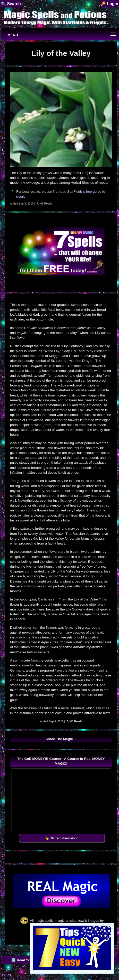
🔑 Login (109, 4)
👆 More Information (62, 838)
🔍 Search (11, 4)
